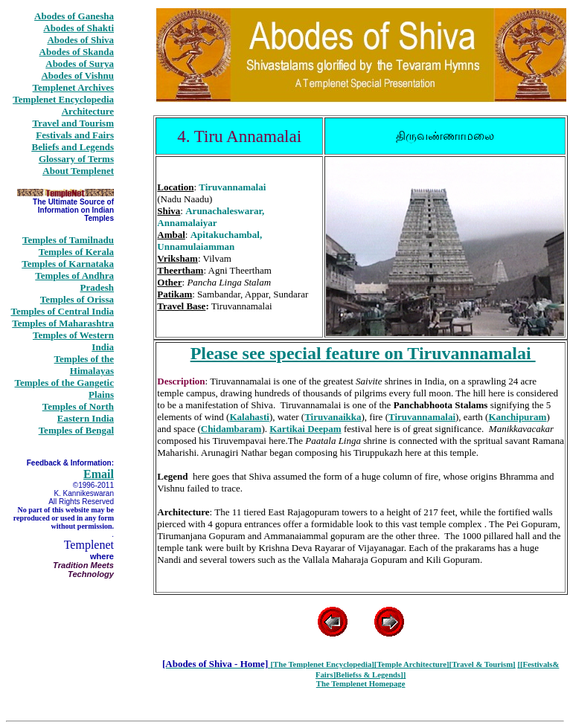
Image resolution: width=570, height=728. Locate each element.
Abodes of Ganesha (74, 16)
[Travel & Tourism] (483, 664)
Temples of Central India (62, 311)
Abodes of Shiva (80, 40)
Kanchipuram (517, 417)
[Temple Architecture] (412, 664)
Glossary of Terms (76, 159)
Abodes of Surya (80, 64)
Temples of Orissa (77, 299)
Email (99, 474)
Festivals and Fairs (75, 135)
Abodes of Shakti (79, 28)
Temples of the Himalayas (84, 365)
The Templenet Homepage (361, 683)
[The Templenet (298, 664)
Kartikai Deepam (305, 429)
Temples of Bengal (76, 430)
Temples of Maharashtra (63, 323)
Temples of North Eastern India (78, 412)
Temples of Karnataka (68, 264)
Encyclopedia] (350, 664)
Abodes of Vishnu (77, 75)
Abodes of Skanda (77, 52)
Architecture (88, 111)
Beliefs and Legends (73, 147)
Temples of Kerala (76, 252)
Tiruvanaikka (333, 417)
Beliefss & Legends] (369, 674)
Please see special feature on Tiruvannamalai (363, 353)
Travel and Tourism (73, 123)
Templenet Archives (73, 87)
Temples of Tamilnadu (68, 240)
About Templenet (78, 171)
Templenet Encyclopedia (63, 99)
